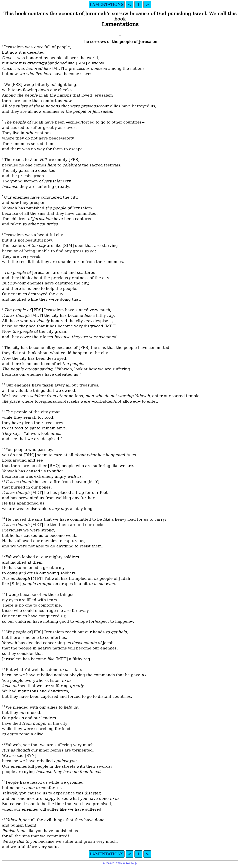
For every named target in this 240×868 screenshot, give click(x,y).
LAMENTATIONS (107, 4)
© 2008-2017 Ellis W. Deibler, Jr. (120, 863)
